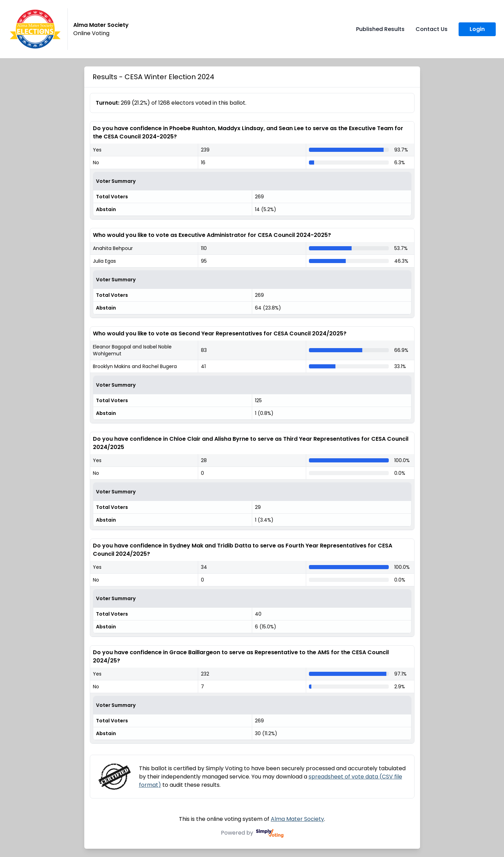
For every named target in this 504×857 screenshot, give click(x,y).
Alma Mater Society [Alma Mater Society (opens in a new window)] (297, 819)
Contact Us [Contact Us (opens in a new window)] (432, 29)
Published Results (380, 29)
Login (477, 29)
